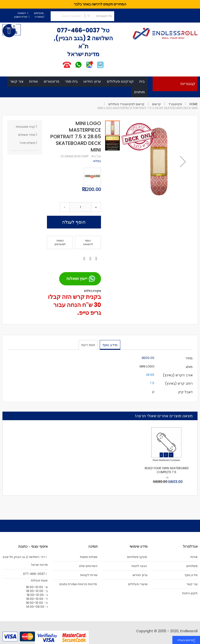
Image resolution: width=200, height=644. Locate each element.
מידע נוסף (110, 351)
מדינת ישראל (39, 565)
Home (194, 111)
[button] (183, 168)
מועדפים (39, 13)
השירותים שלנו (88, 566)
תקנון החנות (190, 593)
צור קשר (192, 584)
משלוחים (192, 566)
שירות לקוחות (89, 575)
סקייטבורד (175, 111)
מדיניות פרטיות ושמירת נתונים (78, 584)
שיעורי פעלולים (138, 584)
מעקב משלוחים (137, 557)
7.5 (152, 390)
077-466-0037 (78, 30)
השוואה (22, 13)
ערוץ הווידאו (140, 575)
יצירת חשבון (21, 17)
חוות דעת (89, 351)
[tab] (110, 351)
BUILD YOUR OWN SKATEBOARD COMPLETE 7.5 (167, 477)
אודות (194, 557)
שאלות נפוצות (89, 557)
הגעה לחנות (139, 566)
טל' (105, 30)
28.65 (150, 381)
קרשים (156, 111)
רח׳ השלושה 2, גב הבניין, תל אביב (25, 557)
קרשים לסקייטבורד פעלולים (126, 111)
